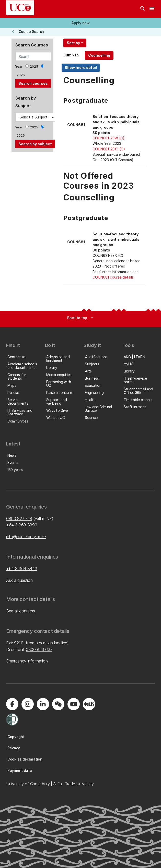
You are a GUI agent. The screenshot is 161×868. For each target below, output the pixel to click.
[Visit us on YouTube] (74, 704)
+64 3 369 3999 (22, 525)
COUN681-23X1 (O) (109, 149)
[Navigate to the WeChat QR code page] (58, 704)
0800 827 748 (19, 519)
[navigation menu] (152, 9)
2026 (21, 75)
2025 (34, 67)
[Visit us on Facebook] (12, 704)
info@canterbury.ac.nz (26, 537)
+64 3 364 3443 (22, 569)
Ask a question (19, 580)
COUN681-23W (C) (108, 138)
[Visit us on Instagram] (28, 704)
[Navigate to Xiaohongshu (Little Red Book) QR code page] (89, 704)
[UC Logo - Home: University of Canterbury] (20, 8)
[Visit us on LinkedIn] (43, 704)
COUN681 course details (113, 277)
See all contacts (21, 611)
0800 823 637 (39, 649)
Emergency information (27, 661)
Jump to (71, 55)
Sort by (73, 43)
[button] (80, 23)
